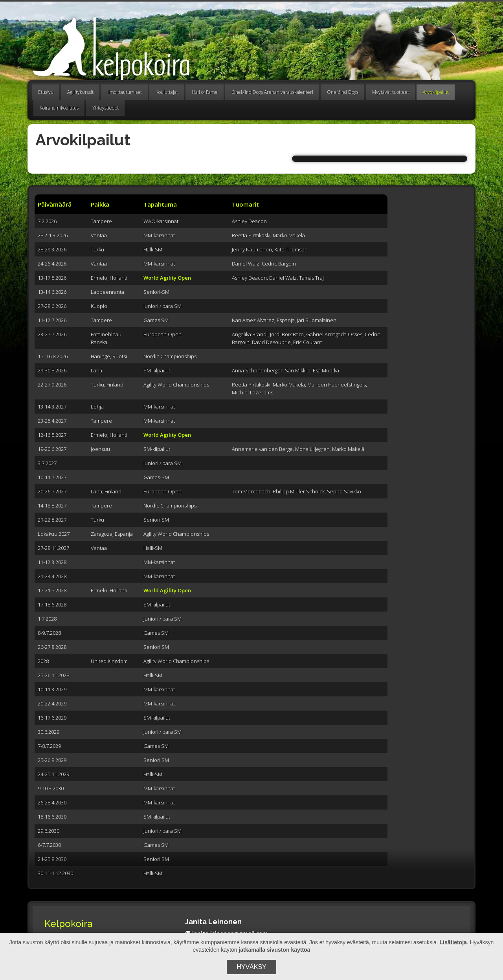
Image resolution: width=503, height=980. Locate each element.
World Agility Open (167, 278)
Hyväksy (251, 967)
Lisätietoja (453, 942)
